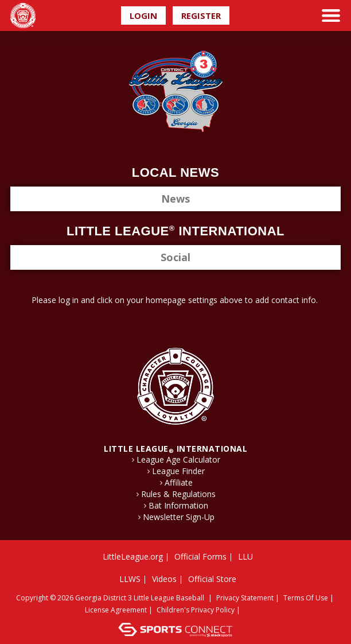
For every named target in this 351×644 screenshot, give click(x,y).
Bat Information (178, 506)
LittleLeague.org (133, 556)
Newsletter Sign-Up (179, 517)
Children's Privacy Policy (196, 610)
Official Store (212, 579)
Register (201, 15)
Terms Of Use (306, 598)
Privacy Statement (245, 598)
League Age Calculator (178, 460)
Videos (164, 579)
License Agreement (116, 610)
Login (143, 15)
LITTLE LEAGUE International (175, 449)
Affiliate (179, 483)
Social (175, 257)
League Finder (178, 471)
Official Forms (200, 556)
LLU (245, 556)
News (175, 199)
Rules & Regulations (178, 494)
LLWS (130, 579)
